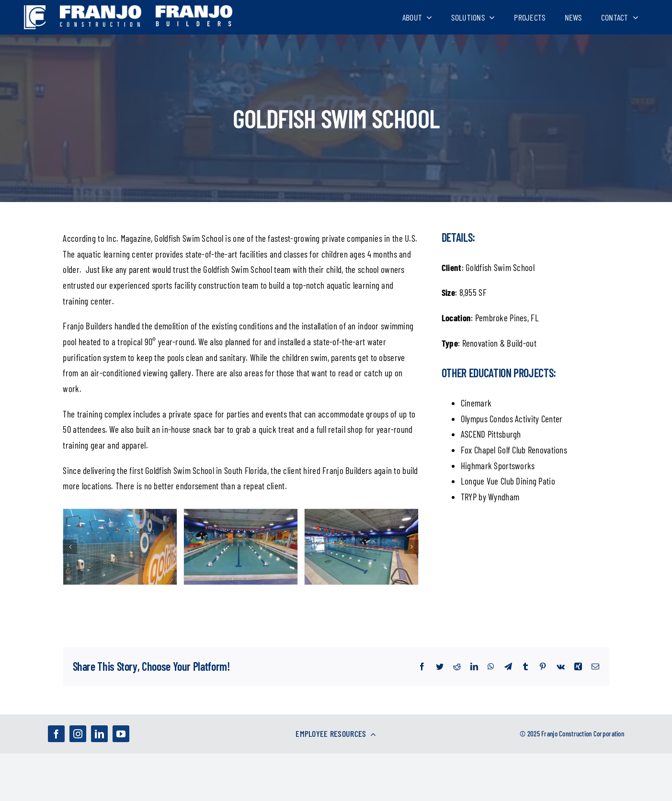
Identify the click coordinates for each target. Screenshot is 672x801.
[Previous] (70, 547)
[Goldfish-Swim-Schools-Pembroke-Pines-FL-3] (241, 546)
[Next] (411, 547)
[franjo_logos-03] (101, 10)
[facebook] (56, 734)
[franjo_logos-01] (35, 10)
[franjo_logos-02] (194, 10)
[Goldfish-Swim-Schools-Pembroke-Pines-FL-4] (361, 546)
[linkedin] (99, 734)
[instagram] (78, 734)
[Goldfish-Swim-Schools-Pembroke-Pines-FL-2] (120, 546)
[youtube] (121, 734)
